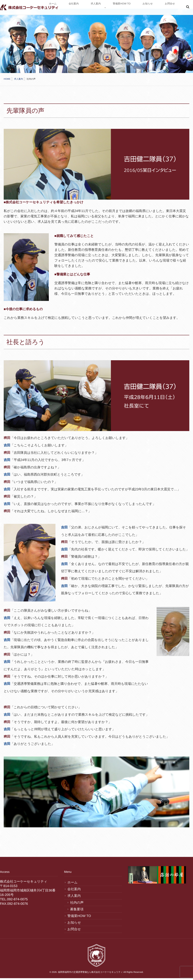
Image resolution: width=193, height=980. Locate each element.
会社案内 (113, 8)
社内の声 (77, 899)
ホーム (100, 8)
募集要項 (77, 906)
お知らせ (160, 8)
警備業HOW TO (143, 8)
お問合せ (174, 8)
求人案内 (127, 8)
